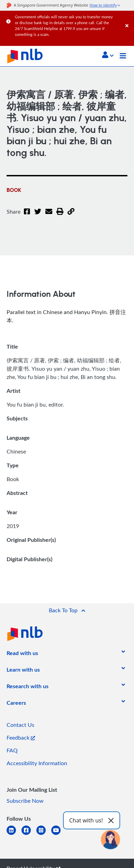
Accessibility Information (37, 763)
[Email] (49, 216)
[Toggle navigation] (123, 56)
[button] (108, 56)
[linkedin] (14, 834)
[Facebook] (27, 216)
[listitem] (22, 654)
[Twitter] (38, 216)
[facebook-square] (29, 834)
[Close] (128, 19)
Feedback (21, 738)
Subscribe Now (25, 801)
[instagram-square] (44, 834)
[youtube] (59, 834)
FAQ (12, 750)
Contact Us (20, 725)
